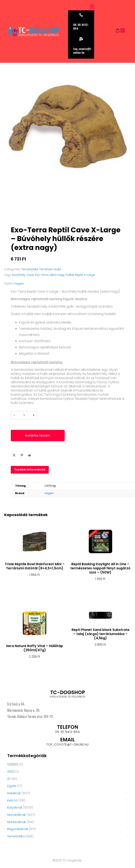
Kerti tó (12, 800)
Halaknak (14, 793)
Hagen (19, 284)
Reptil (79, 275)
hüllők (70, 275)
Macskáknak (16, 815)
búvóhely (19, 275)
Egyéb (12, 786)
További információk (30, 470)
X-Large (89, 275)
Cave (30, 275)
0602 (11, 772)
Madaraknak (17, 822)
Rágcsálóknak (18, 829)
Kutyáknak (15, 807)
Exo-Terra (42, 275)
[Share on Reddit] (29, 455)
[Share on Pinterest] (22, 455)
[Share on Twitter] (14, 455)
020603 (13, 764)
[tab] (30, 470)
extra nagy (57, 275)
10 (9, 779)
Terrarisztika (30, 269)
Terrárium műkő (50, 269)
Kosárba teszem (38, 435)
